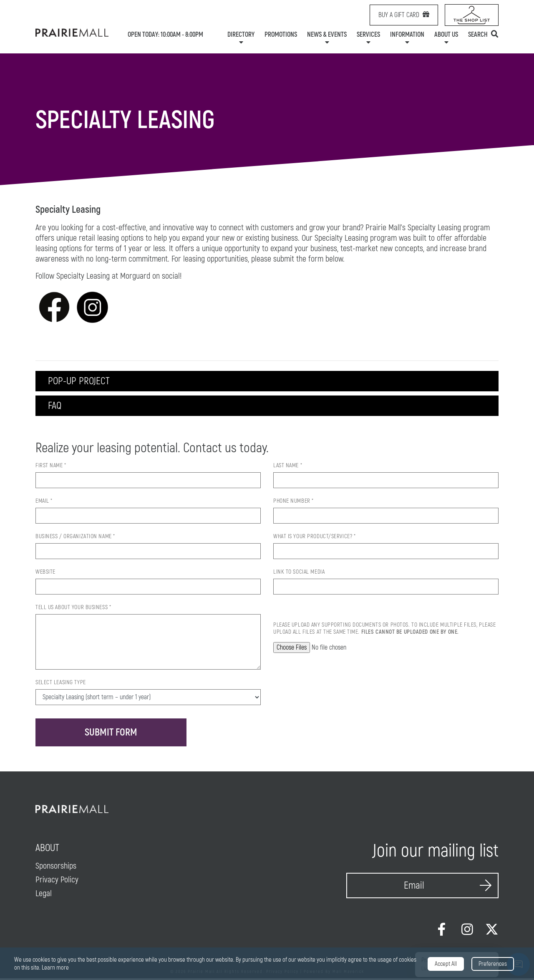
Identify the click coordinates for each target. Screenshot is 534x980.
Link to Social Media (299, 573)
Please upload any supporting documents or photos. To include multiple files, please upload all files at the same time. (384, 629)
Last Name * (288, 466)
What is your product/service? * (314, 537)
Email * (44, 502)
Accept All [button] (446, 964)
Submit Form (112, 733)
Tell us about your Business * (73, 608)
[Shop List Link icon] (472, 15)
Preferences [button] (493, 964)
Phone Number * (293, 502)
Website (45, 573)
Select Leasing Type (61, 683)
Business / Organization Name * (75, 537)
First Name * (51, 466)
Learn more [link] (55, 968)
